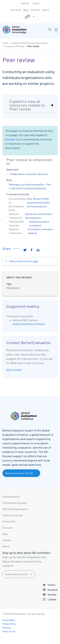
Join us (25, 3)
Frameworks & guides (15, 503)
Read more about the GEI (19, 473)
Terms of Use (9, 631)
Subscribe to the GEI (17, 574)
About (46, 10)
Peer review (33, 46)
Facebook (53, 590)
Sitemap (6, 628)
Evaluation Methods (14, 46)
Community (9, 521)
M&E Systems (13, 288)
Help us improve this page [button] (24, 261)
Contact (35, 10)
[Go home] (17, 30)
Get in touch (14, 370)
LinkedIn (52, 599)
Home (5, 43)
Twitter (52, 585)
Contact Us (12, 139)
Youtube (52, 595)
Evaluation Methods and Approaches (29, 43)
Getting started (11, 497)
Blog (26, 10)
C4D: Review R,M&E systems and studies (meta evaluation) (39, 202)
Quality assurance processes (29, 324)
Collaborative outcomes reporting (28, 174)
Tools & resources (13, 515)
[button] (50, 30)
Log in (36, 3)
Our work (16, 10)
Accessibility (9, 620)
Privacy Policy (9, 624)
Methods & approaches (15, 509)
